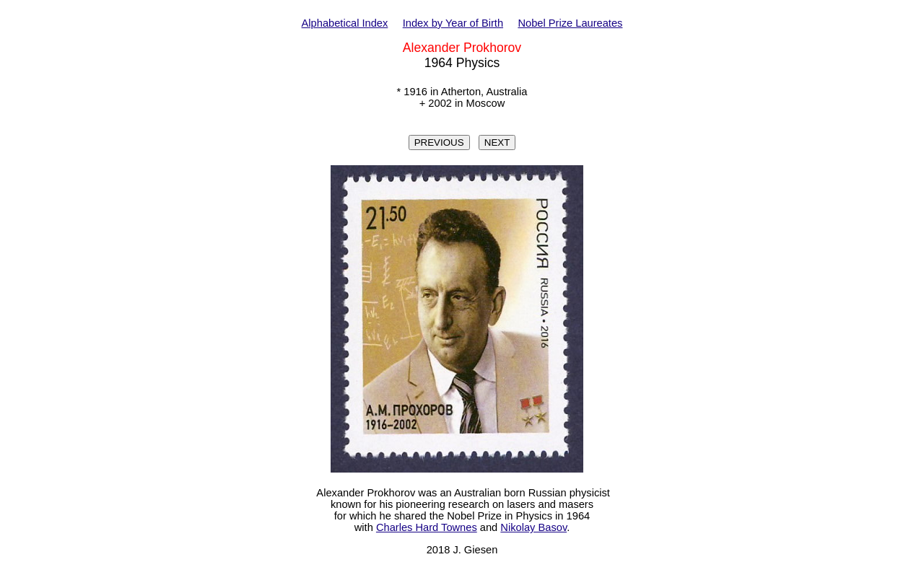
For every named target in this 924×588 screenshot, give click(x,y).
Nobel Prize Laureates (570, 23)
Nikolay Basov (533, 527)
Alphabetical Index (345, 23)
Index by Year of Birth (453, 23)
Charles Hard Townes (427, 527)
